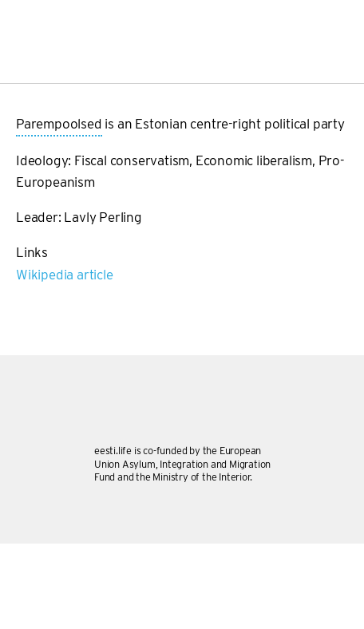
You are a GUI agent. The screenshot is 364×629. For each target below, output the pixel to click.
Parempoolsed (59, 125)
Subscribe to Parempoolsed (22, 292)
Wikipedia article (65, 275)
